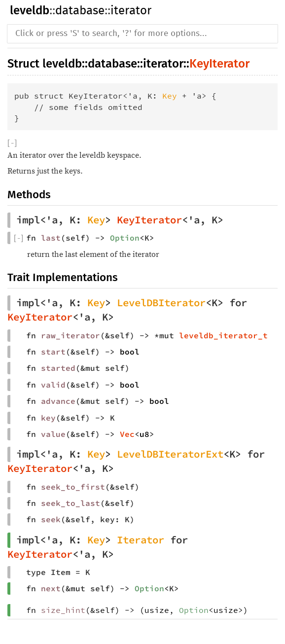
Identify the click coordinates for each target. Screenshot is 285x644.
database (80, 11)
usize (157, 610)
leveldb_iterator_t (223, 335)
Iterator (141, 540)
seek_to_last (71, 503)
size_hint (63, 610)
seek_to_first (73, 487)
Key (170, 96)
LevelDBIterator (161, 303)
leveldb (30, 10)
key (48, 418)
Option (125, 238)
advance (58, 401)
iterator (131, 11)
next (51, 588)
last (51, 238)
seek (51, 519)
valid (53, 385)
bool (130, 352)
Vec (127, 434)
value (53, 434)
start (53, 352)
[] (12, 143)
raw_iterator (71, 335)
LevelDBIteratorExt (170, 454)
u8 (144, 434)
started (58, 368)
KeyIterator (219, 64)
